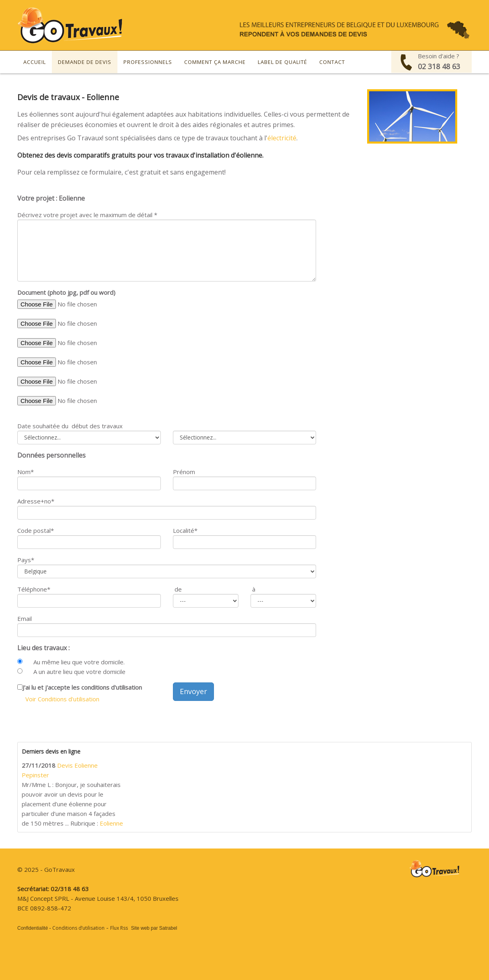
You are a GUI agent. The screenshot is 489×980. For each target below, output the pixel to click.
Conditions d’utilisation (78, 928)
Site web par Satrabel (154, 928)
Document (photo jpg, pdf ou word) (66, 292)
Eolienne (111, 823)
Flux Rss (119, 928)
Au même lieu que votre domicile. (79, 662)
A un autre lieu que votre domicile (79, 672)
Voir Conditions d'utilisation (62, 699)
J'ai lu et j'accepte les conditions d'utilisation (82, 687)
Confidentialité (33, 928)
